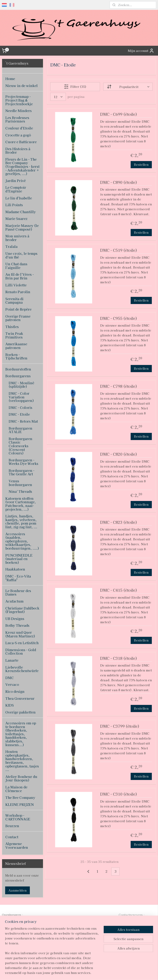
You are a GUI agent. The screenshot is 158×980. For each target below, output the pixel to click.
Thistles (12, 327)
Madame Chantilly (21, 212)
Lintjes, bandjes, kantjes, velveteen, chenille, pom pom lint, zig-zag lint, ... (21, 521)
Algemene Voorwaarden (17, 845)
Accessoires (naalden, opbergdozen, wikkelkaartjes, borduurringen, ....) (22, 541)
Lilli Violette (16, 285)
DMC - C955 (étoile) (119, 318)
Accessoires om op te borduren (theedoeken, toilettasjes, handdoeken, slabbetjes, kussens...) (21, 734)
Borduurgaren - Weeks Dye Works (23, 462)
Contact (12, 837)
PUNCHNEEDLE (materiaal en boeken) (19, 559)
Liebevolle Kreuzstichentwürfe (22, 669)
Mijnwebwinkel (122, 972)
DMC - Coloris (20, 407)
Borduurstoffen (18, 369)
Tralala (11, 246)
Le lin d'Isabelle (19, 198)
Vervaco (12, 684)
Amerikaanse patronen (16, 346)
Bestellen (141, 164)
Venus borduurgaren (20, 483)
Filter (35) (75, 86)
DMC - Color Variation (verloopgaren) (21, 397)
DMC (10, 678)
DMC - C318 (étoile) (119, 658)
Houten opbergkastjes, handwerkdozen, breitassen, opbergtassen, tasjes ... (22, 760)
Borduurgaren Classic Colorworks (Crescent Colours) (20, 446)
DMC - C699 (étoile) (119, 114)
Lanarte (12, 660)
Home (10, 79)
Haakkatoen (15, 569)
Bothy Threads (17, 625)
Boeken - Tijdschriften (16, 356)
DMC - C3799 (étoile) (120, 726)
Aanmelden (17, 890)
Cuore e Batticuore (21, 142)
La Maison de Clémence (16, 789)
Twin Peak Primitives (14, 335)
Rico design (15, 691)
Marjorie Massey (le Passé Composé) (22, 227)
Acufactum (14, 601)
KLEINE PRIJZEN (20, 804)
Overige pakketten (20, 712)
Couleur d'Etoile (19, 128)
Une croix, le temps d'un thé (21, 255)
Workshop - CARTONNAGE (18, 817)
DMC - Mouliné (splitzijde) (21, 385)
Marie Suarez (16, 218)
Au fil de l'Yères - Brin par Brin (20, 276)
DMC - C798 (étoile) (119, 386)
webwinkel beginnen (87, 972)
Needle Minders (19, 111)
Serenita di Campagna (14, 301)
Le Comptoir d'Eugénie (16, 189)
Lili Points (14, 205)
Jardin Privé (16, 181)
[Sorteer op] (128, 86)
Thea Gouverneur (20, 698)
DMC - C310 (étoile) (119, 794)
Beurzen (12, 826)
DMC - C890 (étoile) (119, 182)
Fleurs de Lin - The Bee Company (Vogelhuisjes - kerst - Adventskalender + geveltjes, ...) (22, 166)
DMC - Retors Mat (23, 421)
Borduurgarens (18, 376)
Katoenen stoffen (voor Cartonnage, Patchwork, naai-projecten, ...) (21, 504)
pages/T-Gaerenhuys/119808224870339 (77, 948)
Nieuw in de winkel (21, 86)
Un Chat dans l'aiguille (16, 266)
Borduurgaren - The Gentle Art (21, 472)
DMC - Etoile (19, 414)
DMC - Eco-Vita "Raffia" (18, 578)
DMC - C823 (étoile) (119, 522)
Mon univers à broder (17, 238)
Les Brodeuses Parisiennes (17, 119)
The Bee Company (20, 797)
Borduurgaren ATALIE (20, 430)
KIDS (10, 705)
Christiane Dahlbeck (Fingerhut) (22, 610)
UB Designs (15, 619)
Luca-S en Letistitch (22, 643)
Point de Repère (18, 309)
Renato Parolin (18, 292)
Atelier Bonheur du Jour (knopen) (21, 778)
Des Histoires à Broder (18, 151)
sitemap (64, 972)
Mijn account (141, 51)
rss (72, 972)
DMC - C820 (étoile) (119, 454)
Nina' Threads (20, 491)
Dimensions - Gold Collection (21, 652)
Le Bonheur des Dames (18, 592)
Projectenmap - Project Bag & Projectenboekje (19, 100)
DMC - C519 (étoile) (119, 250)
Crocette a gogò (18, 135)
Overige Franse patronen (18, 318)
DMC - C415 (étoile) (119, 590)
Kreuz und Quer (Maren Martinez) (20, 634)
